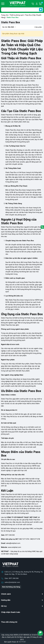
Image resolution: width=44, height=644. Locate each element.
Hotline (33, 4)
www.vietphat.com (14, 547)
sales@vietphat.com (13, 543)
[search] (41, 10)
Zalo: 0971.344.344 (11, 578)
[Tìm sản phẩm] (22, 10)
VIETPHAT (22, 642)
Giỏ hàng (42, 4)
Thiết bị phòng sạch (17, 15)
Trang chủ (5, 15)
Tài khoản (37, 4)
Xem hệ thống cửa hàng (11, 587)
